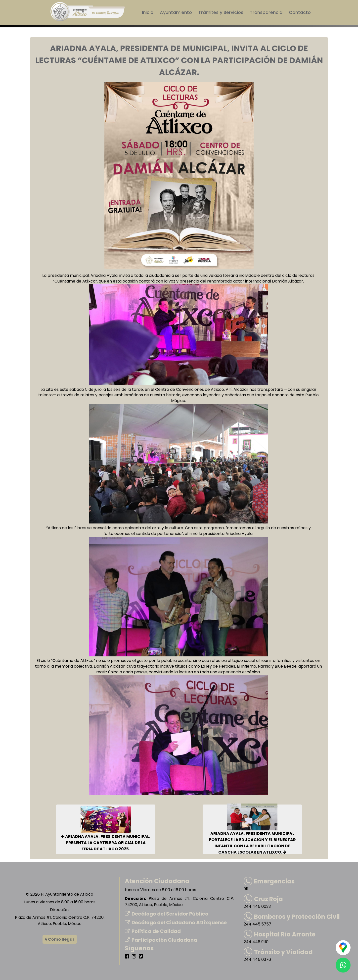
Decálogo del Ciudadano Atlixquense (176, 922)
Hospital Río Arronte (280, 934)
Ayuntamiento (176, 12)
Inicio (148, 12)
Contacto (300, 12)
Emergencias (269, 881)
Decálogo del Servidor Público (167, 914)
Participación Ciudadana (161, 940)
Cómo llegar (60, 939)
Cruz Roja (263, 899)
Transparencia (266, 12)
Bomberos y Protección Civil (292, 917)
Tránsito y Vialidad (278, 952)
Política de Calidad (153, 931)
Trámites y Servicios (221, 12)
